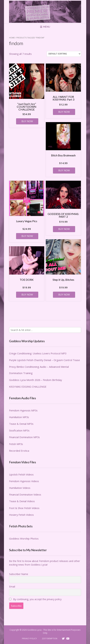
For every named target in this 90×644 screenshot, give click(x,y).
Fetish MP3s (16, 444)
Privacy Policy (29, 638)
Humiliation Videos (20, 488)
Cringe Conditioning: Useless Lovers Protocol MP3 (38, 353)
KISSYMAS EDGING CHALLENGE (28, 387)
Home (12, 38)
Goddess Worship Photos (24, 538)
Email (12, 587)
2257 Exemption (50, 638)
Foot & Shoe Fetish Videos (24, 508)
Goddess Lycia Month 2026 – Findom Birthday (35, 380)
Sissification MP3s (19, 430)
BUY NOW (27, 121)
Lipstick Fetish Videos (21, 474)
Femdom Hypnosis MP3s (23, 410)
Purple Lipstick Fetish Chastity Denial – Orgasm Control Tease (44, 360)
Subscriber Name (19, 574)
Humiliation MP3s (19, 417)
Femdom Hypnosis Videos (24, 481)
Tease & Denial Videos (22, 501)
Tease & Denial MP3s (21, 424)
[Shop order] (64, 54)
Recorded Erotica (19, 451)
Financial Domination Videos (25, 494)
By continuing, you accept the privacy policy (35, 599)
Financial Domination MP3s (24, 437)
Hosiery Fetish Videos (21, 515)
